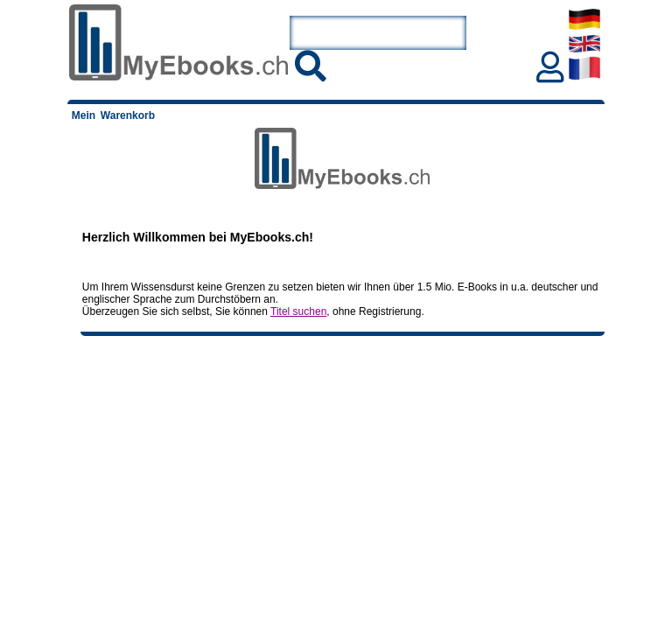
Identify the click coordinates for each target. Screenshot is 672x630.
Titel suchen (298, 311)
